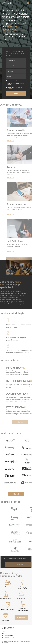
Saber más (22, 422)
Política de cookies (8, 635)
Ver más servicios (18, 617)
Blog (4, 633)
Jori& (4, 631)
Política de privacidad (8, 637)
